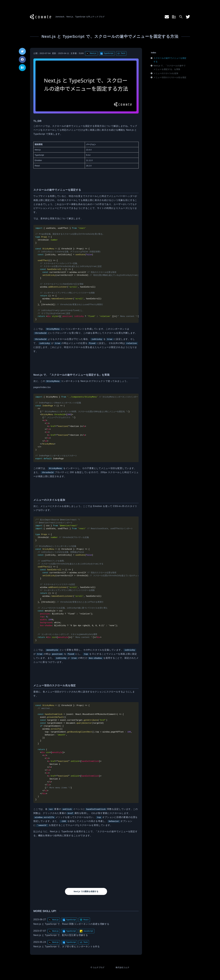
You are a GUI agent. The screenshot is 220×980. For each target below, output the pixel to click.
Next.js (93, 53)
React (86, 920)
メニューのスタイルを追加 (166, 73)
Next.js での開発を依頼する (86, 891)
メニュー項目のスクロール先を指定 (170, 77)
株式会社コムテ (122, 967)
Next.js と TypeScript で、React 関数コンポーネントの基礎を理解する (71, 924)
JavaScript (88, 931)
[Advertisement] (86, 863)
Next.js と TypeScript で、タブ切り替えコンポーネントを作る (67, 946)
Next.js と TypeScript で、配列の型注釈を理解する (61, 935)
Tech (123, 53)
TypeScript (109, 53)
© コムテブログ (98, 967)
